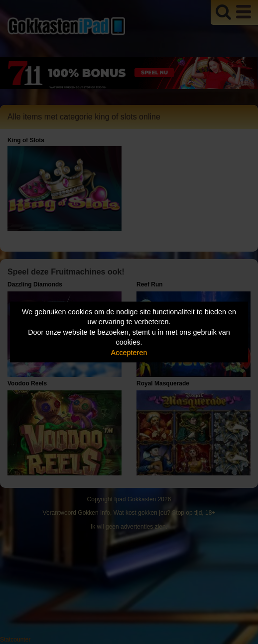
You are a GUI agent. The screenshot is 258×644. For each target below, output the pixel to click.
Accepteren (129, 352)
